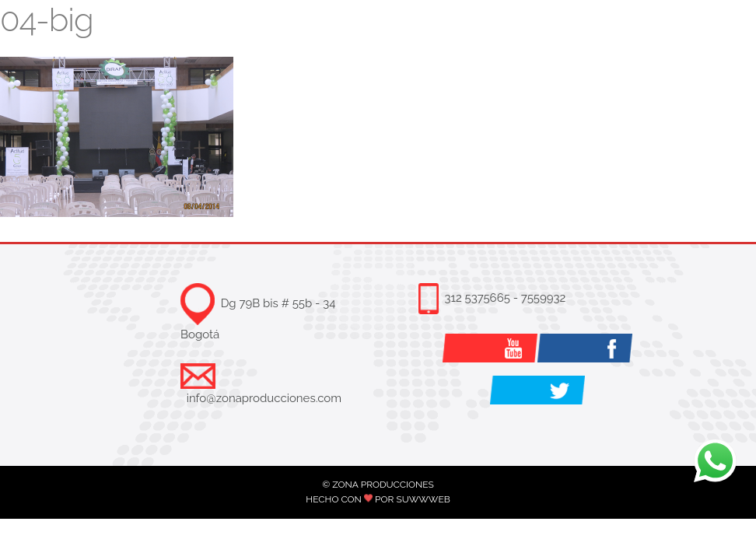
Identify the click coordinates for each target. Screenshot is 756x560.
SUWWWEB (423, 499)
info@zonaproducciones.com (264, 398)
